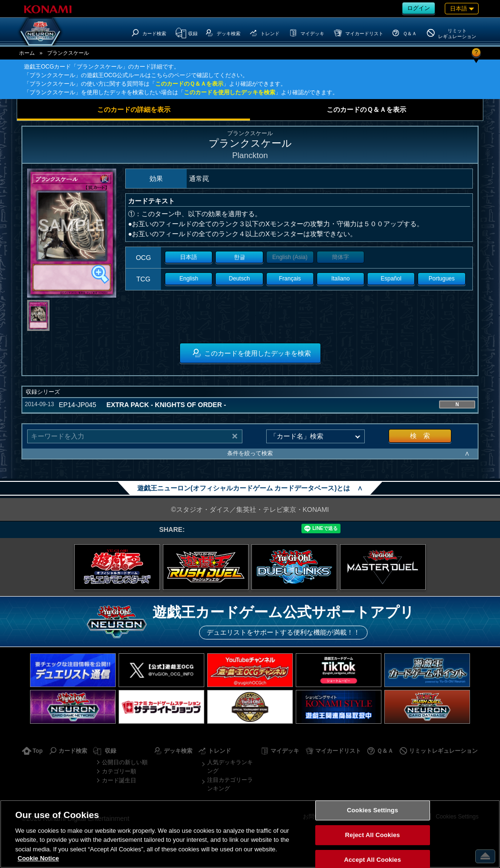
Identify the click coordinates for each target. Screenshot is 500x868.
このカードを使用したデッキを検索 (230, 92)
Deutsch (240, 279)
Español (391, 279)
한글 (240, 257)
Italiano (341, 279)
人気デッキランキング (230, 767)
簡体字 (340, 257)
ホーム (27, 53)
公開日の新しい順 (125, 762)
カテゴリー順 (119, 771)
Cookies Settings (372, 811)
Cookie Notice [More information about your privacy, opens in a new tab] (38, 858)
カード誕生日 (119, 780)
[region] (250, 834)
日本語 (189, 257)
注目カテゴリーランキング (230, 784)
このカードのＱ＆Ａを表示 (189, 84)
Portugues (442, 279)
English (189, 279)
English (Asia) (290, 257)
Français (290, 279)
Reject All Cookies (373, 835)
